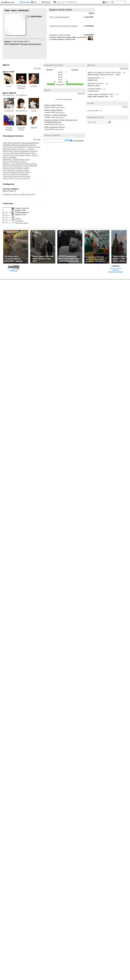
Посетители (19, 221)
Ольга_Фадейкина (9, 172)
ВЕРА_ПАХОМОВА (10, 157)
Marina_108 (16, 149)
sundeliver (21, 155)
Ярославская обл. (35, 44)
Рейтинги (47, 2)
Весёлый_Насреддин (10, 162)
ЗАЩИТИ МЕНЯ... (94, 78)
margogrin (6, 155)
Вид (107, 3)
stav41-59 (14, 155)
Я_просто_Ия (18, 178)
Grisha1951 (30, 147)
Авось (58, 2)
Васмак (34, 111)
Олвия (26, 170)
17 (84, 26)
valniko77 (28, 155)
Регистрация (26, 2)
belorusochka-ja (24, 151)
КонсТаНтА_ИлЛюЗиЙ (11, 166)
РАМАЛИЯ (20, 172)
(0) (124, 73)
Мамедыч (6, 168)
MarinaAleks (7, 149)
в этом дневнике (78, 141)
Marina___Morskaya (27, 149)
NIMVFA (6, 151)
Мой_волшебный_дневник (20, 168)
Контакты (116, 270)
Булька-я (35, 155)
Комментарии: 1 (60, 112)
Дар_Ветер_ (23, 162)
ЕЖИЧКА (34, 128)
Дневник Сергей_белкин (60, 35)
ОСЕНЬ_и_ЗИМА (18, 194)
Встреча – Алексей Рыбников (56, 115)
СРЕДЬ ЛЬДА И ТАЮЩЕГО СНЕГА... (101, 94)
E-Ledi (9, 86)
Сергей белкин (29, 16)
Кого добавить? (21, 95)
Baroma (14, 147)
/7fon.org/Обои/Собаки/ (59, 17)
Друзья (14, 10)
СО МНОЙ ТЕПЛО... (95, 89)
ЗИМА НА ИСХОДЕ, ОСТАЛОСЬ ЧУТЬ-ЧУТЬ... (105, 73)
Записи (7, 10)
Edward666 (21, 147)
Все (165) (37, 68)
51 (84, 35)
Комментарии (23, 10)
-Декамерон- (7, 194)
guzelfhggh (23, 153)
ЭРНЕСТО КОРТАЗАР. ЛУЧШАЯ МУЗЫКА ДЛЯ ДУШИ (63, 27)
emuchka (34, 86)
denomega (6, 153)
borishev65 (34, 151)
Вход (35, 2)
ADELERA (32, 145)
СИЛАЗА (28, 172)
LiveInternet (8, 2)
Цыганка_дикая (25, 176)
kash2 (29, 153)
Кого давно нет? (9, 95)
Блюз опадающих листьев (55, 127)
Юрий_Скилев (8, 178)
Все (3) (92, 13)
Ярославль (24, 44)
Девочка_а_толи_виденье (12, 164)
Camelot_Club (30, 194)
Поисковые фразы (22, 223)
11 (84, 17)
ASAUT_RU (7, 147)
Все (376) (81, 93)
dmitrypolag (15, 153)
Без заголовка (93, 111)
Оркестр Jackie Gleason (53, 105)
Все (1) (125, 107)
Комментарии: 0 (60, 107)
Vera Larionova (21, 111)
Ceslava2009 (9, 111)
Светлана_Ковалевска (11, 174)
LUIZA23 (37, 147)
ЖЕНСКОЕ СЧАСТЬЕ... (96, 83)
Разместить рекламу (116, 272)
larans (34, 153)
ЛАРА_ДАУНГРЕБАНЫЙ (28, 166)
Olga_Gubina (13, 151)
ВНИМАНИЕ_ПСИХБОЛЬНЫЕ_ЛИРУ (16, 160)
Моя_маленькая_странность (13, 170)
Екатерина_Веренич (29, 164)
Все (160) (37, 139)
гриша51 (27, 178)
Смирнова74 (24, 174)
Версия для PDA (116, 268)
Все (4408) (124, 68)
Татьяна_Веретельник (11, 176)
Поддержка (104, 2)
